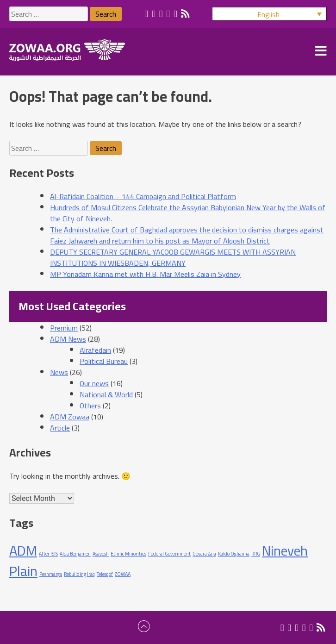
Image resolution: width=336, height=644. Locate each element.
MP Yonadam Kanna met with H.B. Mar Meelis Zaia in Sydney (145, 274)
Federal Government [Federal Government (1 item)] (169, 554)
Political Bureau (104, 361)
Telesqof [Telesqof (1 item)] (105, 574)
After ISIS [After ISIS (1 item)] (48, 554)
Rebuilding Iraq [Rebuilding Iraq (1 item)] (79, 574)
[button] (269, 14)
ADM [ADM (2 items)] (23, 551)
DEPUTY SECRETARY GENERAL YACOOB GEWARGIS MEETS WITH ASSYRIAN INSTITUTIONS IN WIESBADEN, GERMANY (173, 257)
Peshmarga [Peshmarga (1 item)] (51, 574)
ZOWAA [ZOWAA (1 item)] (123, 574)
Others (90, 406)
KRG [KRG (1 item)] (256, 554)
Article (60, 428)
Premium (64, 328)
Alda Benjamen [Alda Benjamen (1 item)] (75, 554)
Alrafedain (95, 350)
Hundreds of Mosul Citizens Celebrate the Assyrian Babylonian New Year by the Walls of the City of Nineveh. (188, 213)
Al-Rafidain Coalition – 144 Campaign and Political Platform (143, 196)
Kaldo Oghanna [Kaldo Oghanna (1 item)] (234, 554)
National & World (106, 394)
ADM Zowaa (70, 417)
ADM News (68, 339)
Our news (94, 383)
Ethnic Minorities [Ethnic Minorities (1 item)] (128, 554)
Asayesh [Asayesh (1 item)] (101, 554)
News (59, 372)
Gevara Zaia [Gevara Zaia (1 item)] (204, 554)
